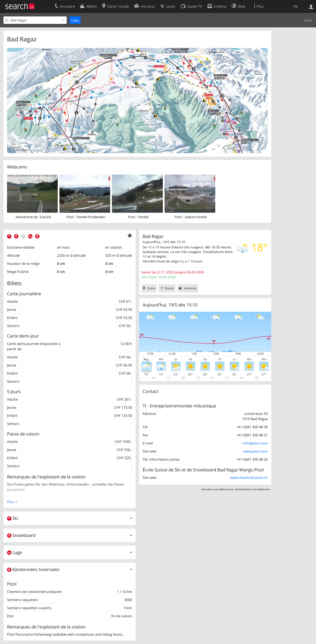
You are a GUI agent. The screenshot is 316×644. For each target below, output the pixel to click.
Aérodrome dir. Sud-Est (33, 217)
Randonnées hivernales (33, 569)
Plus (11, 502)
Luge (14, 552)
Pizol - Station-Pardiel (191, 217)
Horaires (190, 288)
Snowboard (21, 535)
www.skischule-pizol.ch (249, 478)
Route (169, 288)
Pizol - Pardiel (138, 217)
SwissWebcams (261, 489)
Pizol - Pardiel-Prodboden (86, 217)
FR (296, 7)
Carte (151, 288)
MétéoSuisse (227, 489)
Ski (13, 518)
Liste (308, 20)
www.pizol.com (255, 451)
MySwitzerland (243, 489)
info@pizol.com (255, 443)
